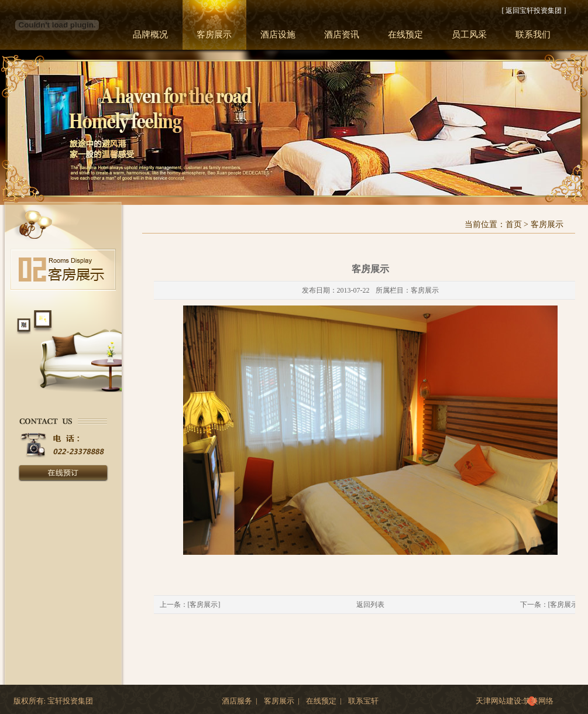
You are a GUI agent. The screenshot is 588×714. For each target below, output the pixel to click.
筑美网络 (538, 701)
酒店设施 (278, 35)
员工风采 (469, 35)
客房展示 (214, 35)
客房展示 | (282, 701)
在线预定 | (324, 701)
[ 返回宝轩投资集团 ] (534, 11)
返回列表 (370, 605)
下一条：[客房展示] (551, 605)
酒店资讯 (342, 35)
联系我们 (533, 35)
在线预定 (405, 35)
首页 (514, 224)
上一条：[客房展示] (190, 605)
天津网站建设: (500, 701)
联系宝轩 (363, 701)
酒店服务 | (240, 701)
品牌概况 (150, 35)
